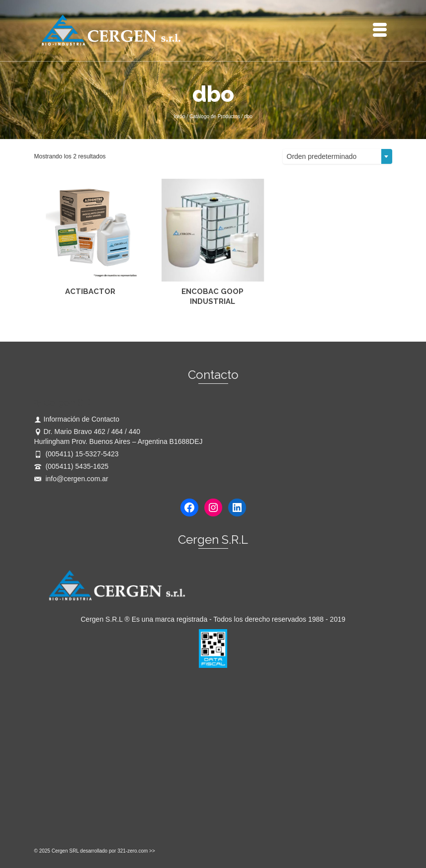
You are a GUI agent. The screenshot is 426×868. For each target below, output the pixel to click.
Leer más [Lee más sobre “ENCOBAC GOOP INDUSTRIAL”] (213, 315)
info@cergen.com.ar (71, 479)
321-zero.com (132, 851)
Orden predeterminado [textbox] (322, 156)
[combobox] (338, 156)
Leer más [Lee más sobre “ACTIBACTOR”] (90, 315)
